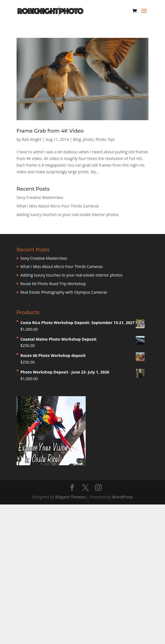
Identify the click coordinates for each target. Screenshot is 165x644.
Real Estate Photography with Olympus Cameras (64, 292)
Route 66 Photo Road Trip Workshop (53, 284)
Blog (77, 139)
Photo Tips (105, 139)
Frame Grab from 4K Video (50, 131)
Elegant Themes (70, 497)
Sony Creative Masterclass (40, 197)
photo (88, 139)
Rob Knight (32, 139)
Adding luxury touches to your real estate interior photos (68, 215)
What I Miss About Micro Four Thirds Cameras (58, 206)
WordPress (123, 497)
